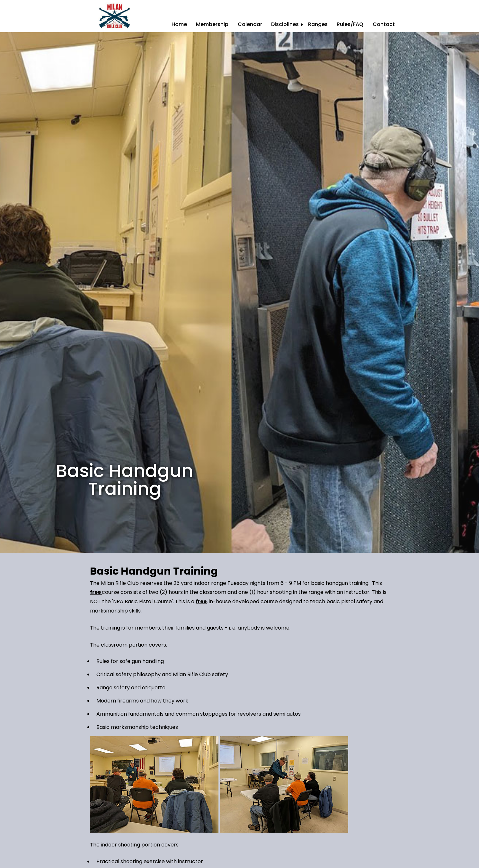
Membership (212, 24)
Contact (384, 24)
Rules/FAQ (350, 24)
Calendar (250, 24)
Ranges (318, 24)
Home (179, 24)
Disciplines (285, 24)
